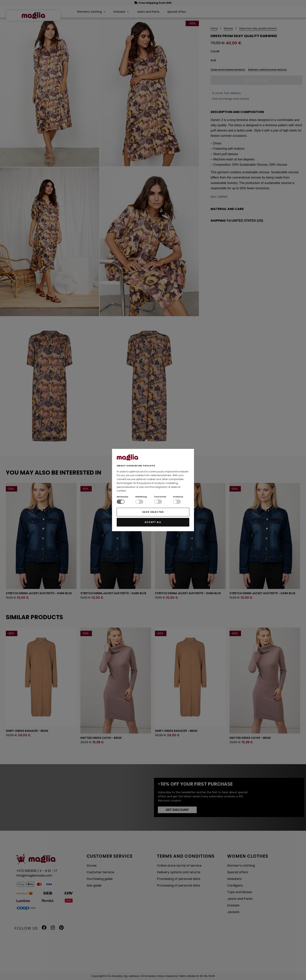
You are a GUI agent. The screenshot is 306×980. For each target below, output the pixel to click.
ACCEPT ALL (153, 522)
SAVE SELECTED (153, 512)
